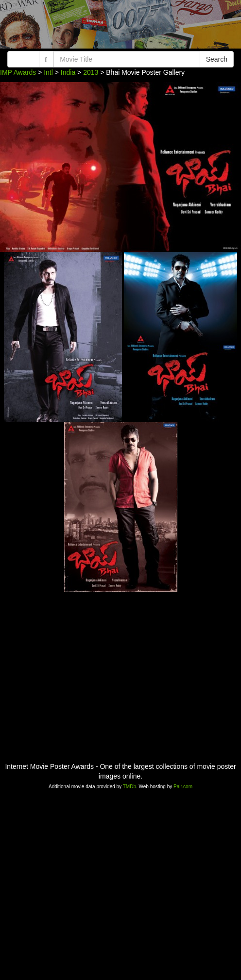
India (68, 72)
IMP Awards (18, 72)
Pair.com (183, 787)
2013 (91, 72)
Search (217, 59)
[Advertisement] (121, 27)
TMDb (129, 787)
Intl (48, 72)
